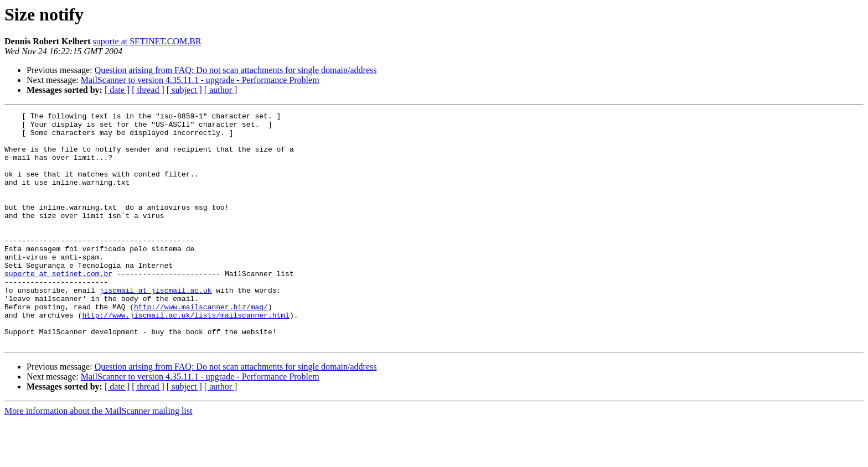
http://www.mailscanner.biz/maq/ (201, 346)
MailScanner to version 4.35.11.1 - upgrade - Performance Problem (200, 80)
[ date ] (117, 90)
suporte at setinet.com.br (58, 307)
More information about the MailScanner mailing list (98, 457)
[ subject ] (184, 90)
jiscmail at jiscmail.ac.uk (156, 326)
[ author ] (221, 90)
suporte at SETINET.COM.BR (147, 41)
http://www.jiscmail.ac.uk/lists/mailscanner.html (185, 356)
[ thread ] (148, 90)
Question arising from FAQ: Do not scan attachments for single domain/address (236, 70)
